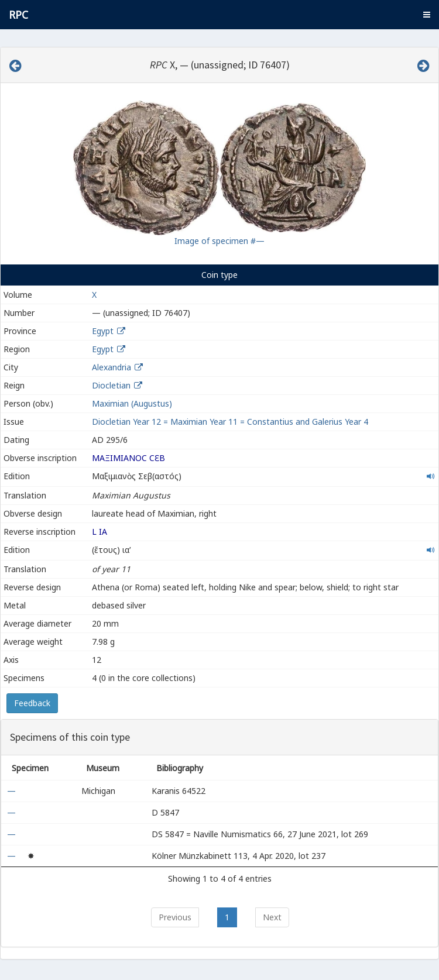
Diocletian (111, 385)
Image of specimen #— (220, 241)
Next (272, 917)
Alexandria (112, 367)
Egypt (103, 331)
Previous (175, 917)
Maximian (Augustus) (132, 403)
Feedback (32, 703)
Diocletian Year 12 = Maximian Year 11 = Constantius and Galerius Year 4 (230, 422)
